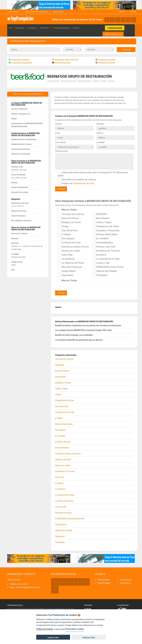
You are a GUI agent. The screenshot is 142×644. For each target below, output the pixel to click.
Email (57, 133)
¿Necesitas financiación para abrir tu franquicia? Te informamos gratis (93, 174)
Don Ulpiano (66, 239)
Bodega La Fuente (69, 222)
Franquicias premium (106, 60)
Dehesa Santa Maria (105, 235)
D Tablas (64, 235)
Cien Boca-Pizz (68, 231)
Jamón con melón (69, 251)
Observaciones (61, 151)
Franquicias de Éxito (105, 63)
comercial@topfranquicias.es (36, 12)
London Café (101, 263)
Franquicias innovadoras (20, 63)
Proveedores (126, 583)
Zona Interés (60, 142)
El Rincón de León (69, 243)
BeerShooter (101, 218)
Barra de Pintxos (68, 218)
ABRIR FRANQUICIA (113, 34)
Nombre (59, 124)
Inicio (10, 28)
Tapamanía (65, 275)
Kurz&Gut (99, 255)
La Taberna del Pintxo (71, 263)
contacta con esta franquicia (28, 94)
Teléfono (100, 133)
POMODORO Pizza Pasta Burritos (108, 267)
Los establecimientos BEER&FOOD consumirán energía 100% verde (83, 330)
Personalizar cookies (75, 629)
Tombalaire (100, 275)
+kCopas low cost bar (71, 214)
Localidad (100, 142)
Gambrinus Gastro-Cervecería (73, 247)
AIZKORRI (100, 214)
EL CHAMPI (100, 239)
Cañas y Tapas (102, 222)
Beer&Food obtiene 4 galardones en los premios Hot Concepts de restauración (88, 325)
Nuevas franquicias (61, 63)
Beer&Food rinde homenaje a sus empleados (74, 335)
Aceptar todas (53, 638)
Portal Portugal (104, 583)
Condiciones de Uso (84, 183)
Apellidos (100, 124)
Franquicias (20, 28)
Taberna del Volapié (104, 271)
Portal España (104, 580)
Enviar (61, 189)
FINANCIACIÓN (115, 28)
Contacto (76, 28)
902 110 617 (13, 12)
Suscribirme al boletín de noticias (77, 180)
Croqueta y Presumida (106, 231)
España (122, 12)
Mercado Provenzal (70, 267)
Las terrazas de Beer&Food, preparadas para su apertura (79, 340)
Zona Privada (58, 12)
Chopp (63, 226)
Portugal (133, 12)
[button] (72, 41)
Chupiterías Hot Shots (106, 226)
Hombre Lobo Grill (104, 247)
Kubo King (65, 255)
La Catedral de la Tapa (106, 259)
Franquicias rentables (19, 60)
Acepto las (76, 183)
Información (45, 28)
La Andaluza (66, 259)
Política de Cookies (45, 629)
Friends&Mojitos (103, 243)
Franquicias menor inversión (65, 60)
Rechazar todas (89, 638)
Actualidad (33, 28)
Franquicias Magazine (62, 28)
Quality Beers (67, 271)
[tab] (72, 41)
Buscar (126, 50)
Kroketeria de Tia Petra (106, 251)
